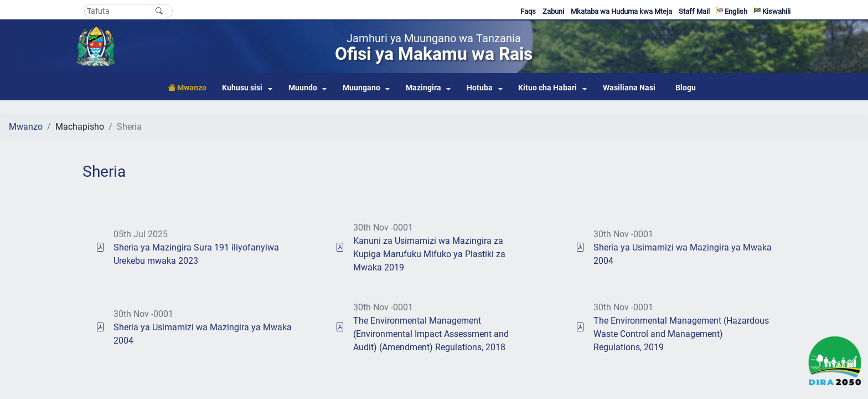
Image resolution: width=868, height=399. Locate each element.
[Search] (128, 11)
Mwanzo (26, 127)
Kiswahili (772, 11)
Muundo (303, 88)
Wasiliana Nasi (629, 88)
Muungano (361, 88)
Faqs (528, 11)
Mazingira (423, 88)
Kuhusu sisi (242, 88)
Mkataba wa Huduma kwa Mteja (621, 11)
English (732, 11)
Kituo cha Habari (547, 88)
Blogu (686, 88)
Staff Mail (694, 11)
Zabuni (553, 11)
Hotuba (480, 88)
